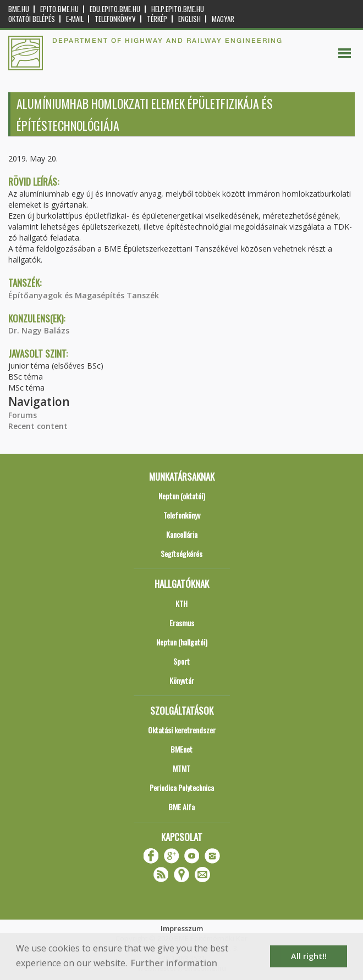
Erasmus (182, 623)
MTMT (182, 768)
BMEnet (182, 749)
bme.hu (19, 9)
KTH (182, 603)
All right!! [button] (309, 956)
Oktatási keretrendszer (182, 730)
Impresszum (182, 928)
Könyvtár (182, 680)
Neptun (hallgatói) (182, 642)
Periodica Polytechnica (182, 787)
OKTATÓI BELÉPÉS (32, 19)
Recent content (38, 426)
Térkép (157, 19)
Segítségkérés (182, 553)
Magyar (223, 19)
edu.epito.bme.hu (115, 9)
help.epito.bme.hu (178, 9)
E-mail (75, 19)
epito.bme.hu (59, 9)
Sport (182, 661)
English (189, 19)
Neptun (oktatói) (182, 496)
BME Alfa (182, 807)
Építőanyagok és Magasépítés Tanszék (84, 295)
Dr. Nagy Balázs (39, 330)
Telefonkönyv (115, 19)
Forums (23, 415)
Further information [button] (174, 963)
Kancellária (182, 534)
